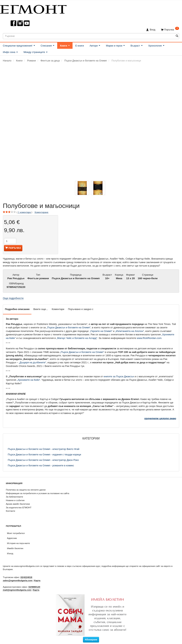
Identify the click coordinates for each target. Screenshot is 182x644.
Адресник (12, 538)
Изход (10, 553)
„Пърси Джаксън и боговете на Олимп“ (68, 327)
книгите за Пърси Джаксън (119, 376)
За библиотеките (14, 497)
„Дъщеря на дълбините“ (32, 362)
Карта (37, 580)
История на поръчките (18, 543)
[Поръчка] (170, 30)
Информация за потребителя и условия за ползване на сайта (37, 493)
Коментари (58, 309)
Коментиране (41, 212)
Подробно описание (17, 309)
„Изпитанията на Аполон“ (130, 331)
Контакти (11, 511)
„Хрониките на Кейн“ (29, 380)
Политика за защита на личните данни (26, 490)
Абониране (91, 640)
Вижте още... (41, 309)
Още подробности (13, 298)
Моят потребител (16, 533)
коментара (24, 212)
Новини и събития (15, 500)
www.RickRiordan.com (149, 338)
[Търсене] (177, 36)
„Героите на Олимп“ (101, 331)
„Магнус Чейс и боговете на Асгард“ (77, 338)
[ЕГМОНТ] (33, 9)
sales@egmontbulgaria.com (18, 580)
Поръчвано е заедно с (81, 309)
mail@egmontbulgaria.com (17, 590)
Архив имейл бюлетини (18, 504)
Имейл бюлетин (15, 548)
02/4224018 (26, 577)
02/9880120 (34, 587)
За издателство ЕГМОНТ (19, 507)
